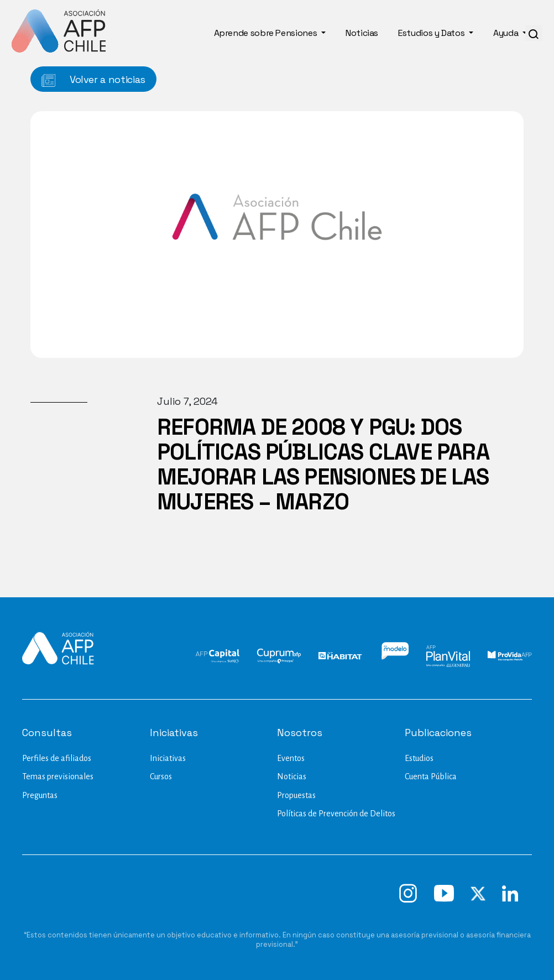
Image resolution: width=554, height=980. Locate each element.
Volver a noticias (93, 80)
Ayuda (507, 33)
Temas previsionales (58, 776)
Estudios (419, 758)
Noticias (362, 33)
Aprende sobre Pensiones (266, 33)
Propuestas (296, 795)
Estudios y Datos (432, 33)
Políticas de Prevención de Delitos (336, 814)
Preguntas (40, 795)
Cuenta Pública (431, 776)
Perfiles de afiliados (57, 758)
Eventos (291, 758)
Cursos (161, 776)
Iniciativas (168, 758)
